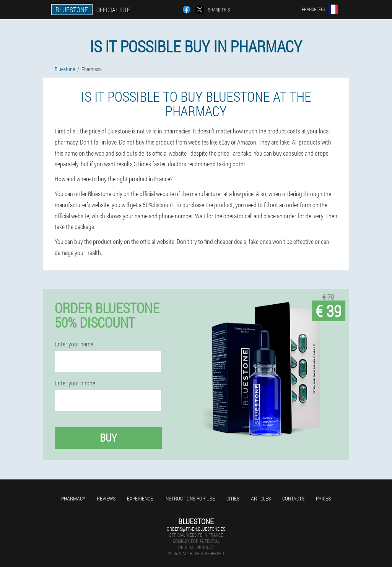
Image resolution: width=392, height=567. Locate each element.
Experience (140, 498)
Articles (261, 498)
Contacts (293, 498)
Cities (233, 498)
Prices (323, 498)
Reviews (106, 498)
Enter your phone (75, 383)
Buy (108, 438)
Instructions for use (190, 498)
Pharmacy (73, 498)
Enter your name (74, 344)
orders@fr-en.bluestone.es (196, 529)
